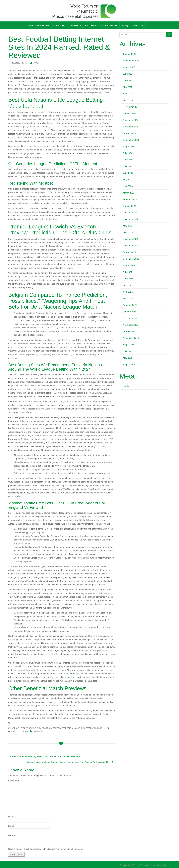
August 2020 (129, 345)
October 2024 (129, 133)
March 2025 (129, 100)
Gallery (125, 25)
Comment (14, 781)
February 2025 (130, 107)
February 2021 (130, 305)
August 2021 (129, 265)
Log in (126, 386)
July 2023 (128, 166)
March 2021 (129, 298)
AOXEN (36, 63)
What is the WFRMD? (39, 25)
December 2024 (131, 120)
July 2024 (128, 153)
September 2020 (131, 338)
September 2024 (131, 140)
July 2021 (128, 272)
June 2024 (128, 160)
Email (11, 826)
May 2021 (128, 285)
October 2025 (129, 54)
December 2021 (131, 239)
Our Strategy (60, 25)
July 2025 (128, 74)
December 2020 (131, 318)
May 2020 (128, 358)
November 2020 (131, 325)
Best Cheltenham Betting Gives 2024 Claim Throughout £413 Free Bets (45, 756)
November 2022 (131, 219)
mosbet (67, 677)
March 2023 (129, 193)
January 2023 (129, 206)
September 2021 (131, 259)
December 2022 (131, 212)
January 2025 (129, 113)
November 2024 (131, 127)
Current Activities (109, 25)
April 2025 (128, 94)
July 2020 (128, 351)
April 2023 (128, 186)
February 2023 (130, 199)
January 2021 (129, 312)
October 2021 (129, 252)
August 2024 (129, 146)
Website (12, 836)
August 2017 (129, 365)
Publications (91, 25)
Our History (75, 25)
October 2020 (129, 331)
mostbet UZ (23, 732)
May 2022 (128, 226)
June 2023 (128, 173)
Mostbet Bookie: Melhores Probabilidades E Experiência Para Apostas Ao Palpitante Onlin (70, 762)
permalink (38, 732)
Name (11, 816)
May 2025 (128, 87)
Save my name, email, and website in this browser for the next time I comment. (46, 849)
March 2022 (129, 232)
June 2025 (128, 80)
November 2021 (131, 246)
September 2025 (131, 61)
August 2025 (129, 67)
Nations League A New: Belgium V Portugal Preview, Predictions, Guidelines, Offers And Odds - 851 (59, 728)
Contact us (138, 25)
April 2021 (128, 292)
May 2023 (128, 180)
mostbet (12, 732)
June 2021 (128, 279)
